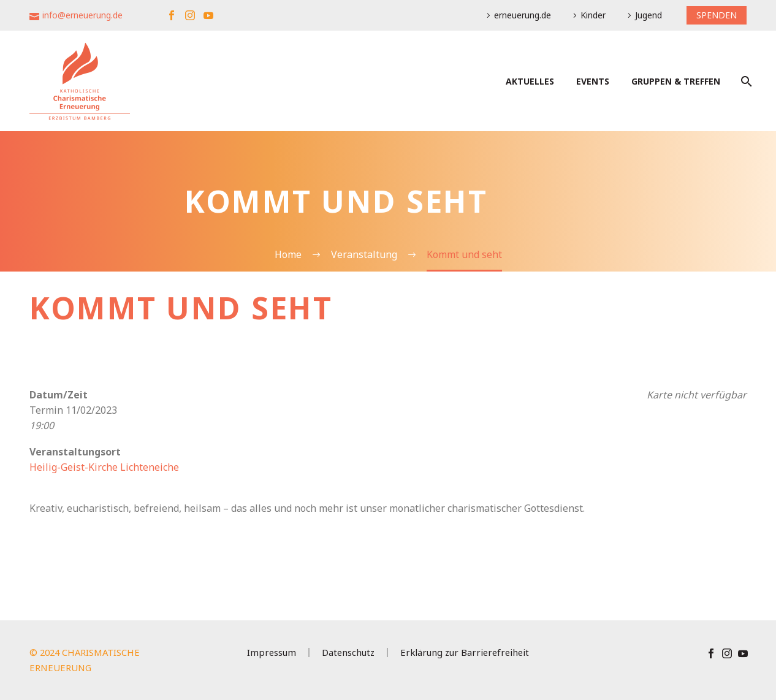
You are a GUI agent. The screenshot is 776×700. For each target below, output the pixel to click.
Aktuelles (530, 81)
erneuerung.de (523, 15)
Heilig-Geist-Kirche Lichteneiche (104, 467)
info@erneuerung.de (82, 15)
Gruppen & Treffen (676, 81)
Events (593, 81)
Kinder (593, 15)
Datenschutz (348, 652)
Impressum (272, 652)
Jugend (649, 15)
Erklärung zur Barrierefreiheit (465, 652)
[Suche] (745, 81)
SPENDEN (717, 15)
